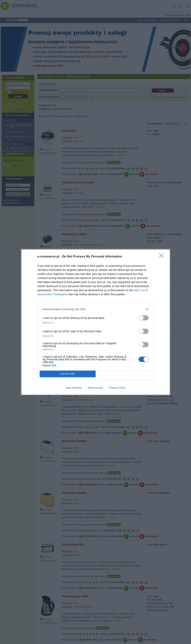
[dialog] (96, 322)
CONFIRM (68, 374)
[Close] (163, 257)
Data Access (95, 388)
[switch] (144, 318)
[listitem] (96, 309)
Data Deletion (74, 388)
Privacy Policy (117, 388)
